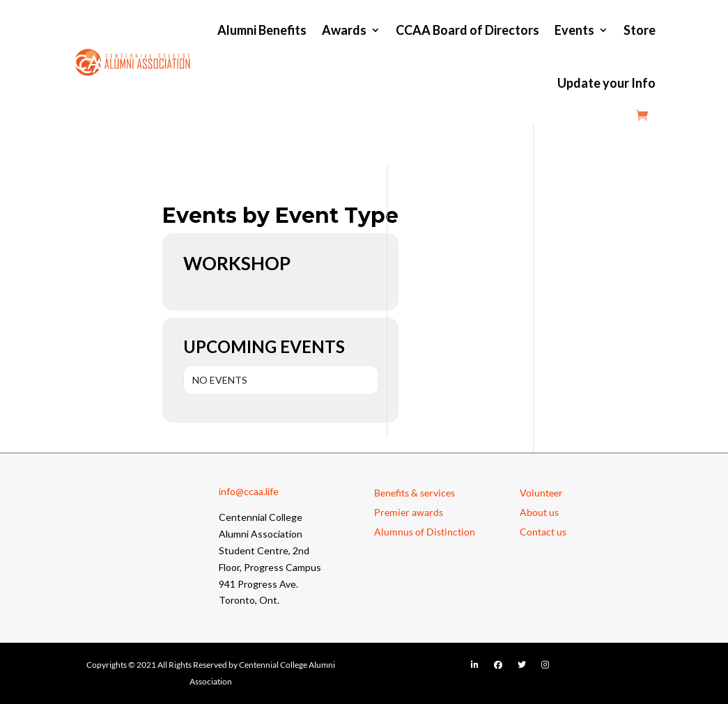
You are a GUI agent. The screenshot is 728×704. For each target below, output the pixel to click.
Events (574, 30)
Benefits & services (415, 493)
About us (539, 512)
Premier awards (409, 512)
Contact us (543, 532)
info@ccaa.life (249, 491)
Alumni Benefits (262, 30)
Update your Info (606, 83)
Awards (344, 30)
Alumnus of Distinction (425, 532)
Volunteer (541, 493)
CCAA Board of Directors (467, 30)
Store (640, 30)
